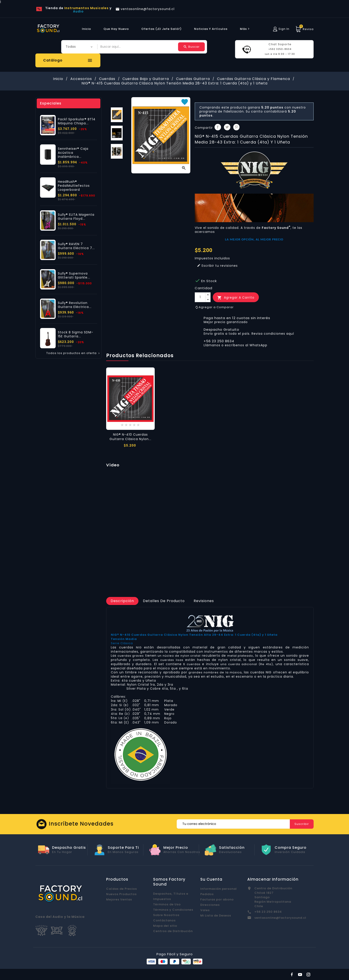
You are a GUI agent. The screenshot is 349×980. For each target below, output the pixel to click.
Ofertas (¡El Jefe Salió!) (161, 29)
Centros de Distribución (173, 931)
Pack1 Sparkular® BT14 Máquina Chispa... (77, 121)
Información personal (219, 889)
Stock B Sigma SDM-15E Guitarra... (76, 334)
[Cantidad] (200, 297)
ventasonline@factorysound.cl (280, 918)
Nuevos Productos (121, 894)
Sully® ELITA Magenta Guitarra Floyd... (76, 217)
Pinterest (236, 127)
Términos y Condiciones (173, 910)
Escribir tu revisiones (217, 266)
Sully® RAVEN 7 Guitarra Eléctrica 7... (76, 246)
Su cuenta (211, 879)
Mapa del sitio (165, 926)
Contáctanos (164, 920)
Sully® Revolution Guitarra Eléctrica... (75, 305)
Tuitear (227, 127)
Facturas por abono (217, 899)
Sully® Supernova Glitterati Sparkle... (74, 275)
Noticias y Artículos (211, 29)
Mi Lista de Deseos (216, 915)
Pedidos (207, 894)
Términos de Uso (167, 904)
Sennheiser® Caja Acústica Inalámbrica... (73, 153)
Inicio (86, 29)
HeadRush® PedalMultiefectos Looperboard (74, 186)
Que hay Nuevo (116, 29)
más (245, 29)
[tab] (122, 601)
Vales (205, 910)
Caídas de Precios (122, 889)
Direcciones (210, 905)
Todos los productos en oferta (73, 353)
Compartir (218, 127)
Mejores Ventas (119, 899)
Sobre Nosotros (166, 915)
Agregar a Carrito (236, 298)
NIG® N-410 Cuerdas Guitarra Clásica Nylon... (130, 437)
